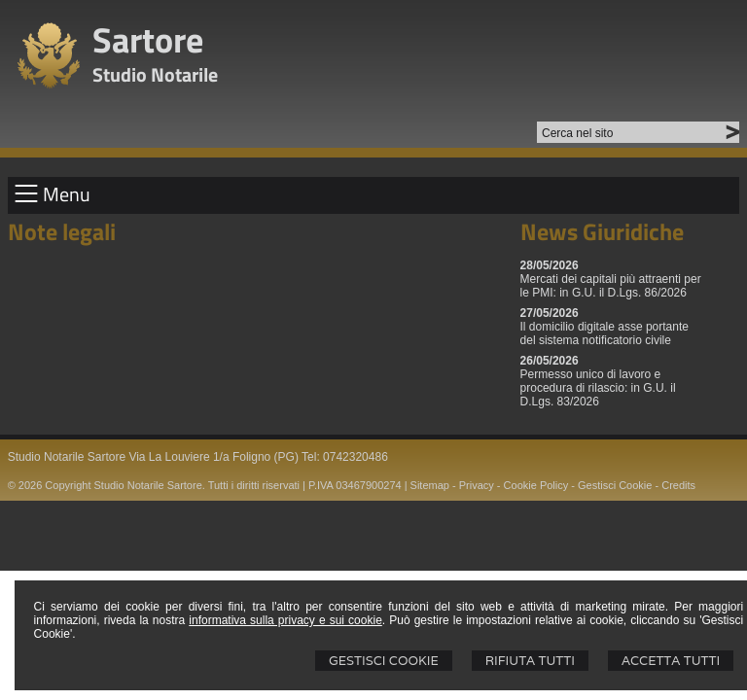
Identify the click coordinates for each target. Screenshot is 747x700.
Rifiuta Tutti (530, 661)
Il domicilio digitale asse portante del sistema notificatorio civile (605, 333)
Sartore (148, 39)
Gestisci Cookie (384, 661)
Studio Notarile (155, 74)
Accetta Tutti (671, 661)
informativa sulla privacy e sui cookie (285, 620)
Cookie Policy (536, 485)
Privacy (477, 485)
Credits (678, 485)
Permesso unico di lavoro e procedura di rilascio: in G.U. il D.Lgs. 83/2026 (598, 388)
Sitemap (430, 485)
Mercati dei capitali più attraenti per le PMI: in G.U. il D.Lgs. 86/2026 (611, 286)
